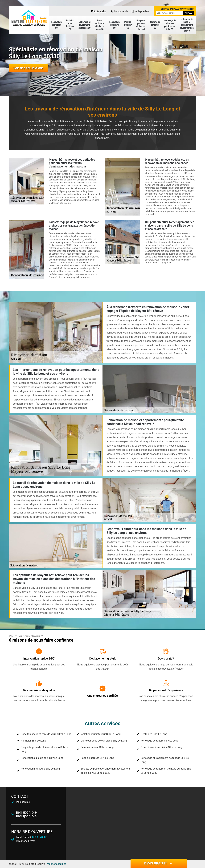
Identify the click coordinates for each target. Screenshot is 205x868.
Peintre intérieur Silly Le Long (97, 747)
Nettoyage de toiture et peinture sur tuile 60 (170, 25)
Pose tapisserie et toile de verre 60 (100, 25)
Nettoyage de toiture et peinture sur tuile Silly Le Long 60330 (166, 771)
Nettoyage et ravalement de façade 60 (84, 25)
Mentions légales (57, 864)
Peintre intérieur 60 (128, 25)
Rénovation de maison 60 (56, 25)
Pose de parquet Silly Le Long (97, 758)
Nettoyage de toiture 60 (155, 25)
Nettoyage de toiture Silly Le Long (160, 741)
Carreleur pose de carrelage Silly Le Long (104, 741)
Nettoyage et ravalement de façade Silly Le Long (165, 760)
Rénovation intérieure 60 (114, 25)
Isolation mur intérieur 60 (70, 25)
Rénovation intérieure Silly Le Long (40, 769)
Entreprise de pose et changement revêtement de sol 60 (187, 25)
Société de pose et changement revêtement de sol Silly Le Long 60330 (105, 771)
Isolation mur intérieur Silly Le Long (100, 734)
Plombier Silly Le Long (33, 741)
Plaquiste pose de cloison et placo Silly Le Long (45, 749)
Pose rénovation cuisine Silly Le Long (162, 747)
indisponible (99, 11)
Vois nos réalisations (29, 68)
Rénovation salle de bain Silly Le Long (42, 758)
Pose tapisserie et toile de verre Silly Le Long (46, 734)
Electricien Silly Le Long (154, 734)
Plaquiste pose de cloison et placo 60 (141, 25)
